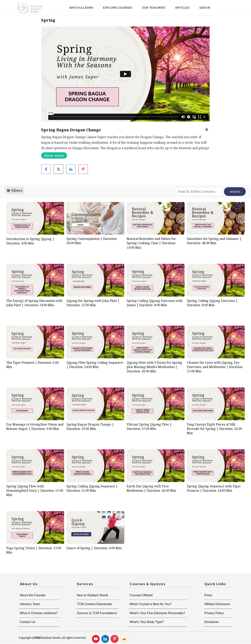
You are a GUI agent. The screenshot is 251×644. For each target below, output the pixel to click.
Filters (15, 190)
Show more (54, 155)
